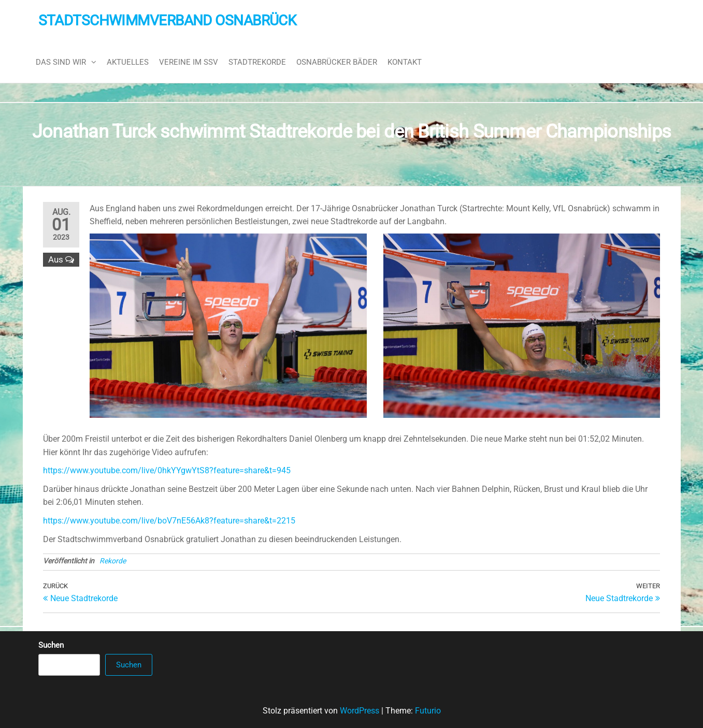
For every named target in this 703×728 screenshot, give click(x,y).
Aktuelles (128, 62)
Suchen (51, 645)
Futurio (428, 711)
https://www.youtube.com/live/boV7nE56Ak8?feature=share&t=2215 (169, 521)
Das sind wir (61, 62)
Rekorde (113, 561)
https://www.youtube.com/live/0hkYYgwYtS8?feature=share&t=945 (167, 470)
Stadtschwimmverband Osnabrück (168, 20)
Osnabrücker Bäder (337, 62)
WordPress (360, 711)
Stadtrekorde (257, 62)
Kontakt (405, 62)
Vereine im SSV (189, 62)
